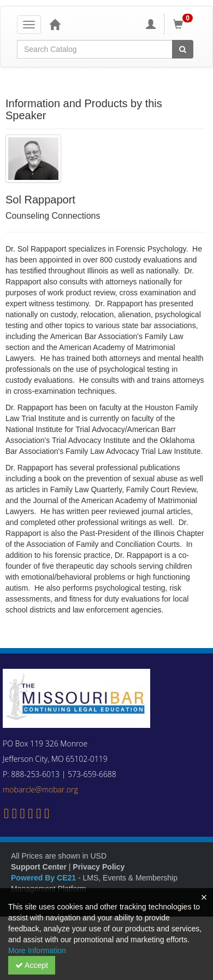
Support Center (39, 867)
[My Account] (151, 24)
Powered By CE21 (45, 878)
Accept (32, 965)
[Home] (55, 24)
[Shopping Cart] (185, 24)
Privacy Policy (99, 867)
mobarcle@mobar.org (40, 789)
